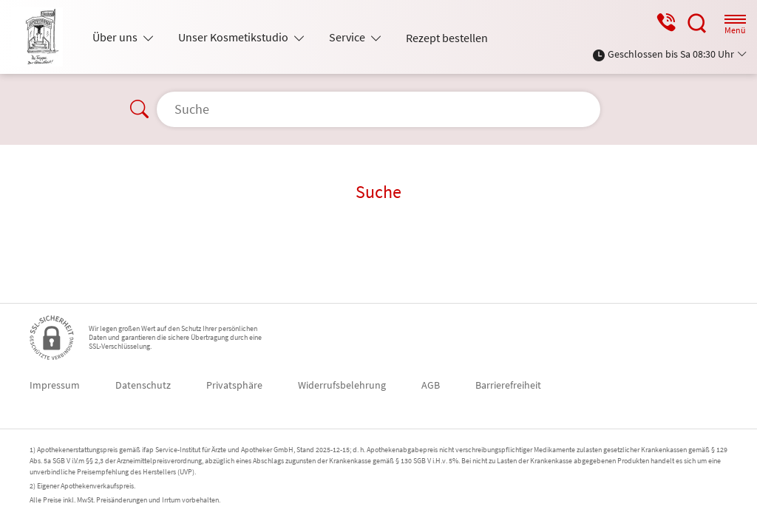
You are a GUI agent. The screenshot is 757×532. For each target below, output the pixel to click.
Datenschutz (143, 385)
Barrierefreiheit (508, 385)
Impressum (55, 385)
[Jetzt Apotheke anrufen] (666, 23)
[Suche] (697, 23)
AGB (431, 385)
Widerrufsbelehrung (342, 385)
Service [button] (348, 37)
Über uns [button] (116, 37)
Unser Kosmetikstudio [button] (234, 37)
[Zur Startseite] (43, 37)
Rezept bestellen (447, 38)
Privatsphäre (234, 385)
